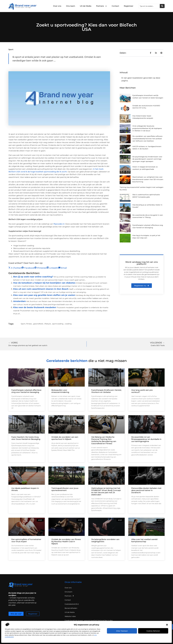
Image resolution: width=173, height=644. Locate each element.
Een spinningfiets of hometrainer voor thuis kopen (26, 540)
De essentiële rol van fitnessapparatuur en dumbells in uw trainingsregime (146, 439)
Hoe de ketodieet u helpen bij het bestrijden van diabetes (44, 283)
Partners (102, 6)
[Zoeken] (162, 6)
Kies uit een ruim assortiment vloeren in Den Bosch (41, 289)
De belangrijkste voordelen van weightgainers (105, 540)
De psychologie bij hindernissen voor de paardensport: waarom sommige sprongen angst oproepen (147, 159)
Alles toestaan (122, 631)
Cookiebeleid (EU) (72, 604)
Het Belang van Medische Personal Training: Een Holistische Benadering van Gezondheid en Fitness (104, 440)
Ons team (71, 6)
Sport (11, 49)
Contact (115, 6)
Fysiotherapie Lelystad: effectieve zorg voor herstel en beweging (26, 391)
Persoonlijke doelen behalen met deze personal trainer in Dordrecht (146, 490)
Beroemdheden (71, 608)
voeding (68, 324)
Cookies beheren (153, 631)
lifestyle (48, 324)
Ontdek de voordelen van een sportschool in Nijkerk (65, 438)
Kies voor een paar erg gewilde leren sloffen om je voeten (44, 295)
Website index (70, 616)
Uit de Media (86, 6)
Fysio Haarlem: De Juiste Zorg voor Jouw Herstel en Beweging (26, 438)
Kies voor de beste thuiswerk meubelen (35, 307)
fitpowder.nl (59, 224)
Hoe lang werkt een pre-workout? (142, 391)
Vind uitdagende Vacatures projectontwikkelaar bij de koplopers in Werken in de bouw (147, 128)
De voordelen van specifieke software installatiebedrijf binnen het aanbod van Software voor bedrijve (147, 139)
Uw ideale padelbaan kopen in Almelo (25, 489)
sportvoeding (58, 324)
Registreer (129, 6)
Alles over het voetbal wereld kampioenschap (144, 540)
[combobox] (149, 6)
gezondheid (38, 324)
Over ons (57, 6)
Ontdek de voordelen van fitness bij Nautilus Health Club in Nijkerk (66, 541)
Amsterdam (20, 301)
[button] (167, 625)
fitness (29, 324)
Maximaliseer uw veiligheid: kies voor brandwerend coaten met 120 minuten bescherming (148, 179)
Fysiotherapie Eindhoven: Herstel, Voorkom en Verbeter (106, 391)
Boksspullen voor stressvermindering (60, 391)
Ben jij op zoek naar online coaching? (33, 277)
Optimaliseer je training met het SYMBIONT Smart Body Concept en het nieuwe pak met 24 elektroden (106, 491)
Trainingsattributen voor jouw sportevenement (65, 489)
